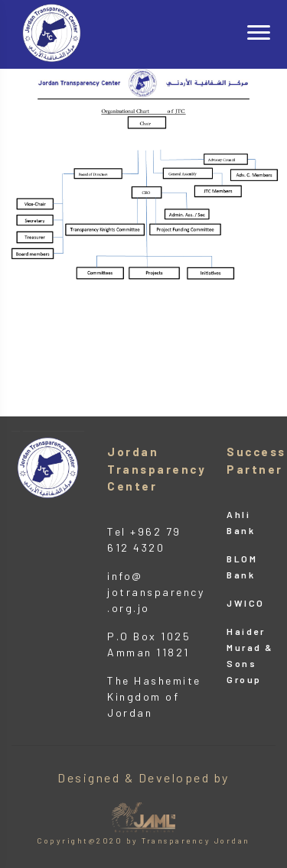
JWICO (246, 603)
